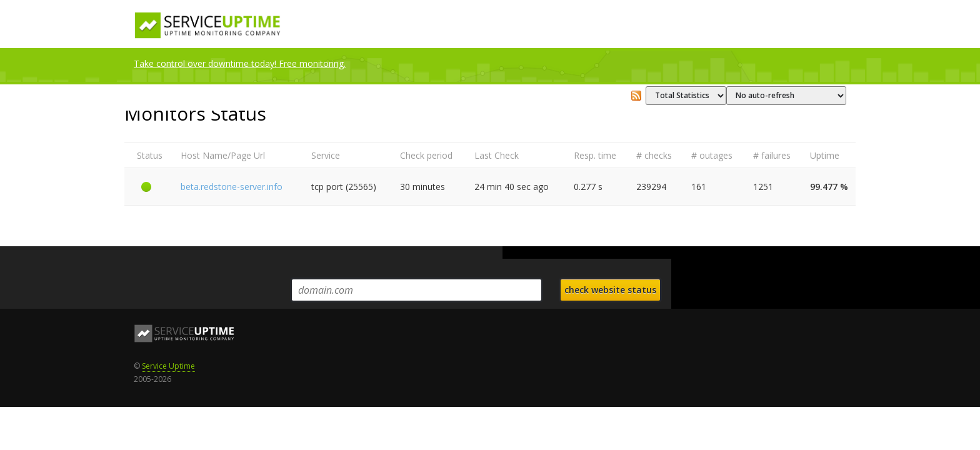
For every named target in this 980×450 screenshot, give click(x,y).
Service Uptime (168, 366)
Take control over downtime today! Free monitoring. (240, 63)
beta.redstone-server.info (232, 187)
